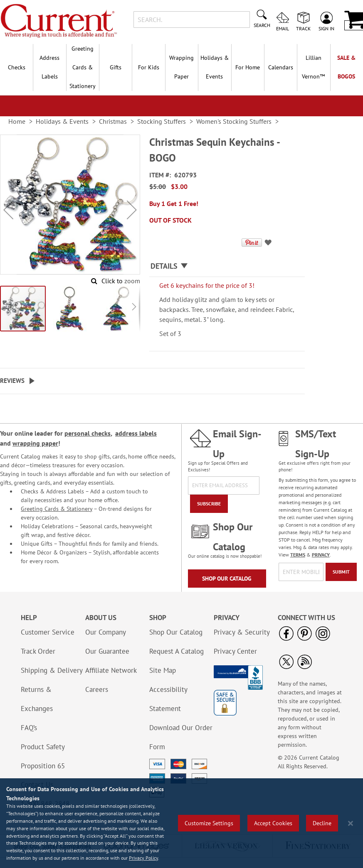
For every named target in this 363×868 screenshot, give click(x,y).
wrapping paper (35, 443)
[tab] (227, 266)
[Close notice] (351, 823)
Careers (97, 689)
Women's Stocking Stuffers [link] (234, 121)
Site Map (163, 670)
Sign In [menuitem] (326, 28)
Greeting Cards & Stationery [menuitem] (83, 67)
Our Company (106, 632)
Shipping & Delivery (52, 670)
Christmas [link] (113, 121)
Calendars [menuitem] (281, 67)
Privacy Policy (143, 858)
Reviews (12, 381)
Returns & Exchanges (37, 699)
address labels (136, 433)
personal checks (88, 433)
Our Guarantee (107, 651)
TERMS (298, 555)
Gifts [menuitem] (116, 67)
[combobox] (191, 20)
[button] (8, 210)
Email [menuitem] (283, 28)
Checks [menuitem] (17, 67)
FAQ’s (29, 728)
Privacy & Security (242, 632)
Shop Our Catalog (227, 579)
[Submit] (341, 572)
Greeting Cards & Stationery (57, 509)
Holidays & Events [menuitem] (215, 67)
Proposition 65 (43, 766)
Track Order (38, 651)
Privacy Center (235, 651)
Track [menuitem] (303, 28)
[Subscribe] (209, 504)
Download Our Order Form (181, 737)
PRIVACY (321, 555)
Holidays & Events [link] (62, 121)
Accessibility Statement (168, 699)
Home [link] (17, 121)
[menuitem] (313, 67)
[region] (181, 823)
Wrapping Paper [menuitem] (181, 67)
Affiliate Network (111, 670)
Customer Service (48, 632)
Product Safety (43, 747)
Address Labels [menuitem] (49, 67)
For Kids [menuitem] (149, 67)
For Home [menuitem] (248, 67)
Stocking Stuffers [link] (162, 121)
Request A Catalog (177, 651)
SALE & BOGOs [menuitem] (346, 67)
